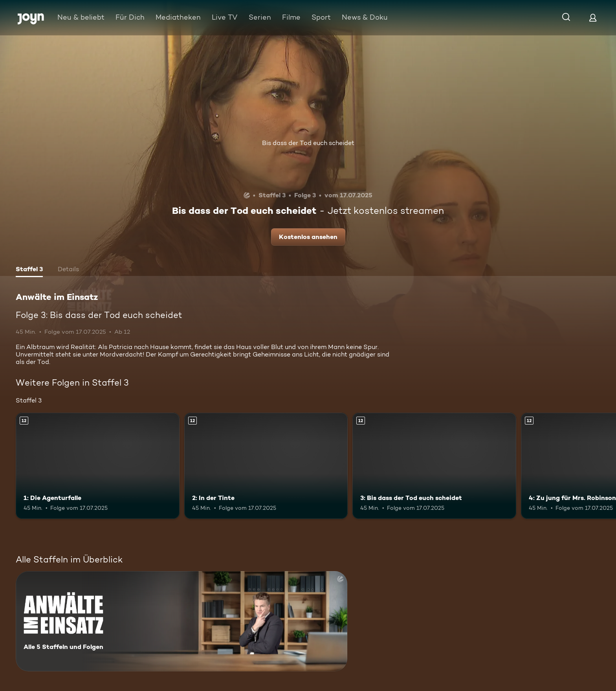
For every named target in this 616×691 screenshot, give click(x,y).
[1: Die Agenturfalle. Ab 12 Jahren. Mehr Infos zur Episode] (98, 466)
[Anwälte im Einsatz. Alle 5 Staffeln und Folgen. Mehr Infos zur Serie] (181, 621)
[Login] (593, 17)
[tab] (29, 270)
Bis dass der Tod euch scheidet (308, 143)
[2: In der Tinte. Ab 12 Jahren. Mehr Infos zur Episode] (266, 466)
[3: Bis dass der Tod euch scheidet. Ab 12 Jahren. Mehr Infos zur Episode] (434, 466)
